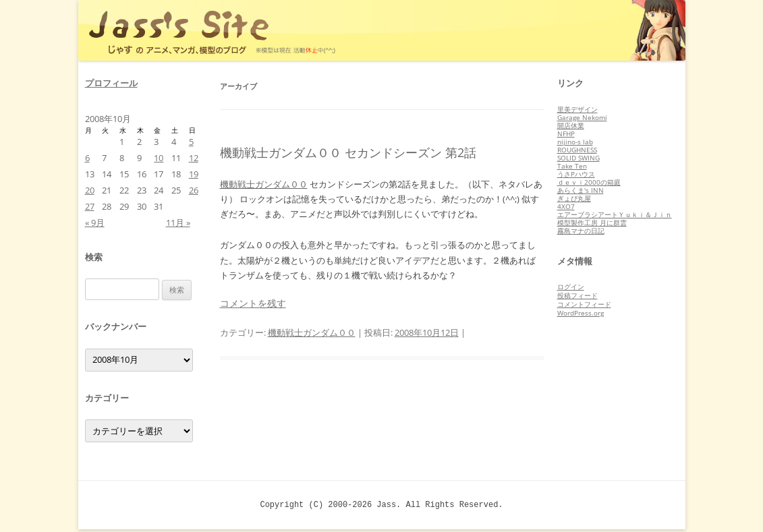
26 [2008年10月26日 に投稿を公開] (194, 190)
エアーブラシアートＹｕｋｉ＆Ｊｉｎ (615, 214)
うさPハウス (576, 174)
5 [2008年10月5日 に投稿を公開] (191, 142)
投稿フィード (577, 295)
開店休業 (571, 125)
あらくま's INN (581, 190)
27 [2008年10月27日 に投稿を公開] (90, 206)
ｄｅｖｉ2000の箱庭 (589, 182)
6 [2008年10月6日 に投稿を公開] (87, 158)
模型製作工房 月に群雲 (592, 223)
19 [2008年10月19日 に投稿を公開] (194, 174)
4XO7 (566, 206)
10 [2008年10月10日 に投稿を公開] (159, 158)
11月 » (178, 223)
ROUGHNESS (577, 150)
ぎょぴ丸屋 (574, 198)
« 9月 (95, 223)
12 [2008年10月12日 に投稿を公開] (194, 158)
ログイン (571, 287)
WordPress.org (581, 313)
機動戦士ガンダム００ (264, 184)
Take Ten (572, 166)
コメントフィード (584, 304)
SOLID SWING (578, 158)
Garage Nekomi (582, 117)
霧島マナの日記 (581, 231)
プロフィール (111, 83)
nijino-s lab (575, 142)
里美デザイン (577, 109)
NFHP (566, 134)
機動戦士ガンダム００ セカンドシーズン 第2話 (348, 152)
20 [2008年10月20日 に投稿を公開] (90, 190)
